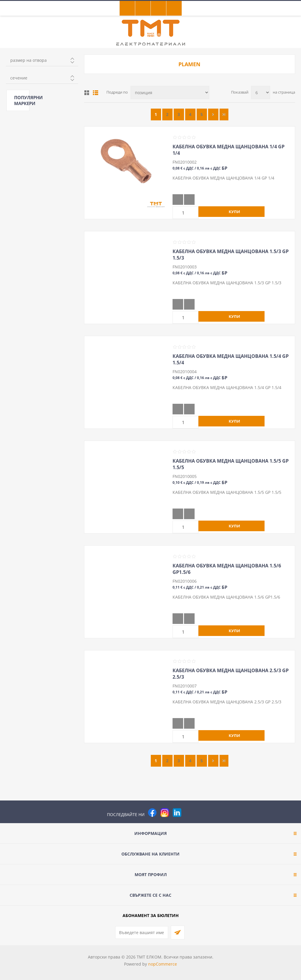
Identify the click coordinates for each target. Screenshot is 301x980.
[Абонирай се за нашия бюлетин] (142, 932)
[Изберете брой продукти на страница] (261, 93)
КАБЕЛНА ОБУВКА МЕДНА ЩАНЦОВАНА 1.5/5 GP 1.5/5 (231, 464)
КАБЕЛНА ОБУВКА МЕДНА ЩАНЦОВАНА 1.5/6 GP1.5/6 (227, 569)
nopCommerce (163, 964)
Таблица (87, 93)
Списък (96, 93)
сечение (19, 78)
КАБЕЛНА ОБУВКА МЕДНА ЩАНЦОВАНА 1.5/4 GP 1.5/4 (231, 359)
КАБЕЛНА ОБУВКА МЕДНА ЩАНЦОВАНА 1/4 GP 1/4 (229, 150)
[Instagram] (165, 813)
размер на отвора (29, 60)
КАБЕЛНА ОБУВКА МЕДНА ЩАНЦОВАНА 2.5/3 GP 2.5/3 (231, 674)
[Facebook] (152, 813)
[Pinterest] (189, 813)
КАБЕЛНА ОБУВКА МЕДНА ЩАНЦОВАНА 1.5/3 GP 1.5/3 (231, 255)
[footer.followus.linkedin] (177, 813)
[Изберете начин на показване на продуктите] (170, 93)
